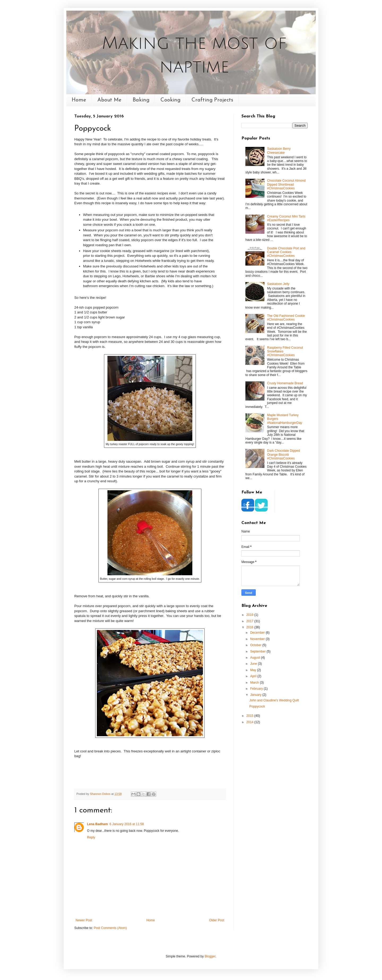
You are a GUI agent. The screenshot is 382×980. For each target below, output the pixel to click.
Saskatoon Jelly (278, 284)
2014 (250, 722)
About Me (109, 100)
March (255, 683)
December (258, 633)
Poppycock (257, 706)
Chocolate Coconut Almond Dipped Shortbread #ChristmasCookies (286, 184)
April (254, 676)
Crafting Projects (212, 100)
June (254, 664)
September (258, 651)
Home (79, 100)
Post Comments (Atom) (110, 928)
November (258, 639)
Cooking (170, 100)
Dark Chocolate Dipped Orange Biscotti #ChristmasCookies (284, 455)
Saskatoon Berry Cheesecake (279, 151)
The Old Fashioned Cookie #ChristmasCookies (286, 318)
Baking (141, 100)
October (256, 645)
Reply (91, 837)
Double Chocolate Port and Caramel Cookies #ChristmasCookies (286, 252)
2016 (250, 627)
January (256, 695)
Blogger (210, 956)
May (254, 670)
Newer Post (84, 920)
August (256, 658)
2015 (250, 716)
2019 (250, 615)
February (257, 689)
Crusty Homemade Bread (285, 383)
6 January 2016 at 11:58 (127, 824)
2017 (250, 621)
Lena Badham (97, 824)
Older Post (217, 920)
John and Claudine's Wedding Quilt (274, 700)
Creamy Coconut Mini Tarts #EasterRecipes (286, 218)
